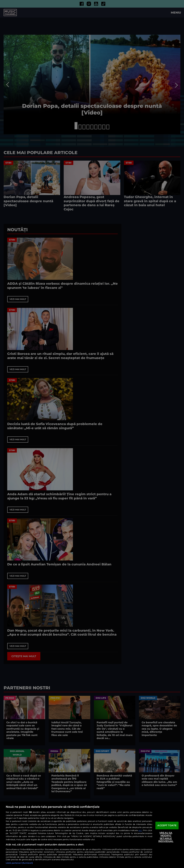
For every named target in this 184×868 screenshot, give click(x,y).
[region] (92, 835)
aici (140, 830)
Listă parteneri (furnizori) (19, 863)
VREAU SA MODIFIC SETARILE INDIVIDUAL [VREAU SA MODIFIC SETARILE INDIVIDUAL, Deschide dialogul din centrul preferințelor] (166, 837)
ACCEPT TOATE (167, 825)
